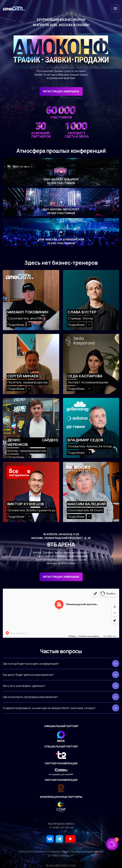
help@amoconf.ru (61, 824)
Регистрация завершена (61, 577)
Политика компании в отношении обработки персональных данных (61, 851)
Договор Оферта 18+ (61, 855)
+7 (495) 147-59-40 (61, 828)
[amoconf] (14, 9)
